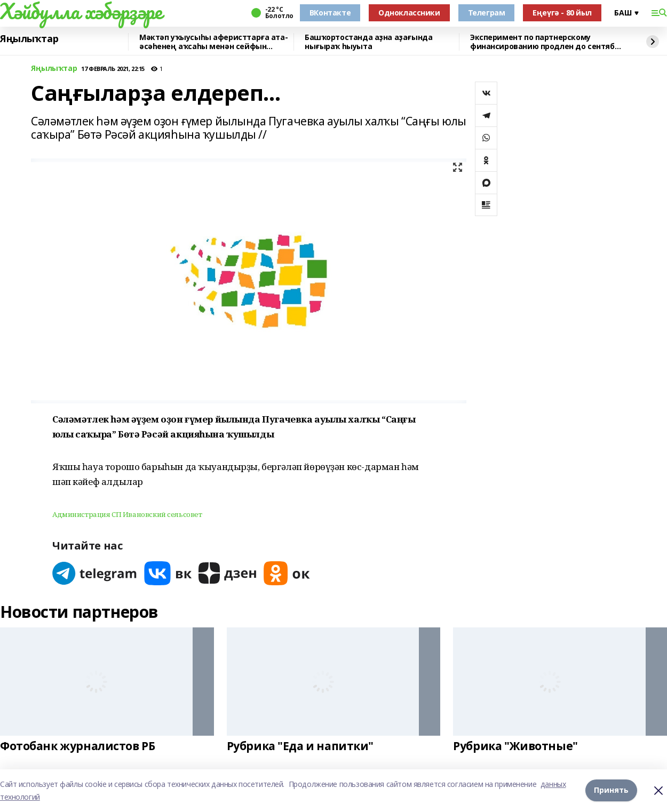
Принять (611, 790)
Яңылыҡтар (29, 39)
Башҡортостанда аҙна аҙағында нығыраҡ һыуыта (368, 42)
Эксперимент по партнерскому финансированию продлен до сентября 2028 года (547, 42)
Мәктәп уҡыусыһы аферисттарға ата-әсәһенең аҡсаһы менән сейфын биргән (213, 42)
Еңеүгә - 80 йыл (562, 13)
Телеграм (487, 13)
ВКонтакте (330, 13)
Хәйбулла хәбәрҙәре (81, 11)
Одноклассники (409, 13)
